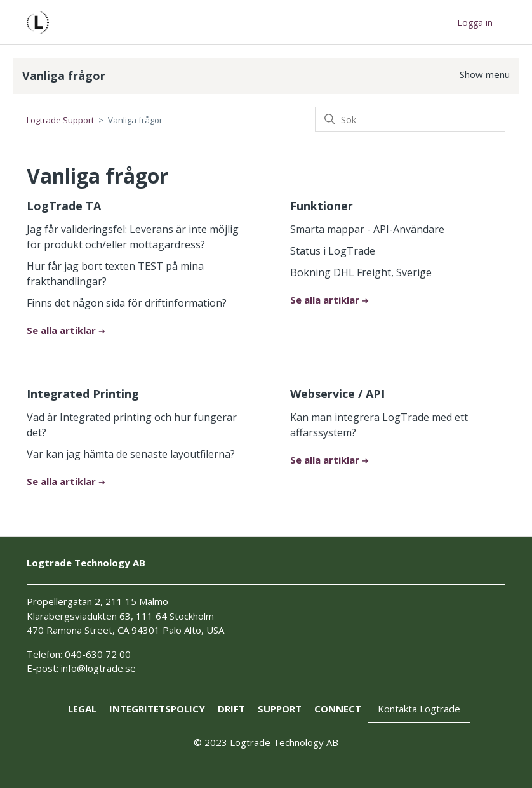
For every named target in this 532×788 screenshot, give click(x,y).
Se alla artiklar (63, 330)
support (280, 709)
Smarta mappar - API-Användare (367, 229)
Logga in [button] (475, 23)
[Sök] (410, 119)
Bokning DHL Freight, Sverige (361, 272)
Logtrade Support (60, 120)
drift (231, 709)
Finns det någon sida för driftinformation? (127, 303)
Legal (82, 709)
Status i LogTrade (333, 251)
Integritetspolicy (157, 709)
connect (338, 709)
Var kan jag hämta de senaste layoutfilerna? (131, 454)
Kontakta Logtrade (419, 709)
